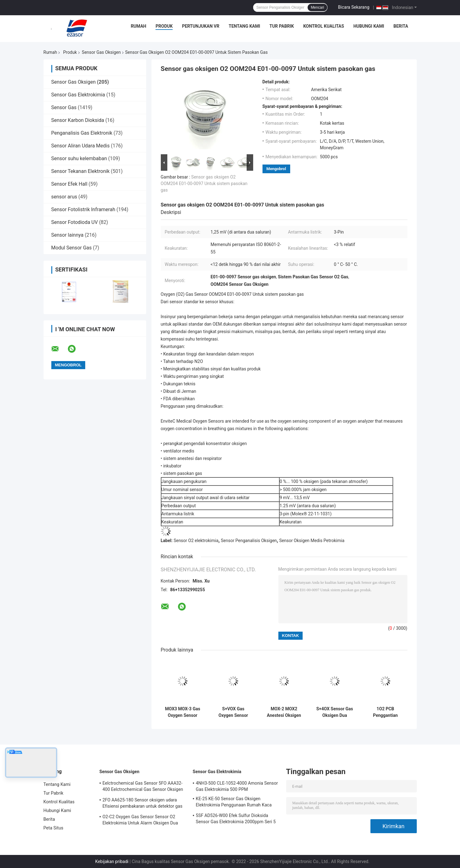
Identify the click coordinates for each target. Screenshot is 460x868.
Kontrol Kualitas (324, 26)
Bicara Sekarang (354, 7)
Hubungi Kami (369, 26)
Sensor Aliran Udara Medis (81, 146)
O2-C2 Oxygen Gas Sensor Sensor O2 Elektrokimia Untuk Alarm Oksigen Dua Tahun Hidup (140, 821)
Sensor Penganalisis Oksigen (249, 541)
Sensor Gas (64, 107)
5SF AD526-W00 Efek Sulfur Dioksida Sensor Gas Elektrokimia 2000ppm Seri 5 (236, 819)
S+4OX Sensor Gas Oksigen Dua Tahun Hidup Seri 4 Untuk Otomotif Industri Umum (335, 712)
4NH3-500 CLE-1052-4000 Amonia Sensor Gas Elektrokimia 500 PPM (237, 786)
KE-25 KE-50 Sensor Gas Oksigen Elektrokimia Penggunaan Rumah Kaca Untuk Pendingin (234, 803)
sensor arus (64, 197)
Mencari (317, 7)
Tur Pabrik (282, 26)
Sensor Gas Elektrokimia (78, 95)
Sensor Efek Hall (69, 184)
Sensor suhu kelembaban (79, 158)
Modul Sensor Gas (72, 248)
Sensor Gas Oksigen (101, 52)
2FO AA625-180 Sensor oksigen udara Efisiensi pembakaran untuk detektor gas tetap (143, 804)
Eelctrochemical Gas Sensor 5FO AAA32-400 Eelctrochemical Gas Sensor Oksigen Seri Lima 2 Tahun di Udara (143, 787)
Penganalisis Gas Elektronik (82, 133)
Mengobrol (276, 169)
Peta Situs (53, 828)
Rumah (138, 26)
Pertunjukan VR (201, 26)
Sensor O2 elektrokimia (196, 541)
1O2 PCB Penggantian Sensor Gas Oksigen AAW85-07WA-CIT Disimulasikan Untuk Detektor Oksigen (385, 712)
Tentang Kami (244, 26)
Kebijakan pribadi (112, 861)
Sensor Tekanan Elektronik (81, 171)
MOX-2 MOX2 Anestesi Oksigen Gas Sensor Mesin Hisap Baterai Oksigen (284, 712)
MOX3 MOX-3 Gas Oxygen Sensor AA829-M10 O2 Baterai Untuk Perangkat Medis (182, 712)
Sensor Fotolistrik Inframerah (83, 209)
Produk (164, 26)
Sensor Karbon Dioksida (78, 120)
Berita (401, 26)
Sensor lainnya (67, 235)
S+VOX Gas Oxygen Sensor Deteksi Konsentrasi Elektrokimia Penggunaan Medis (233, 712)
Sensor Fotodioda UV (75, 222)
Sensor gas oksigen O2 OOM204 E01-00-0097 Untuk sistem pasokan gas (204, 183)
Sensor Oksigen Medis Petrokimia (312, 541)
